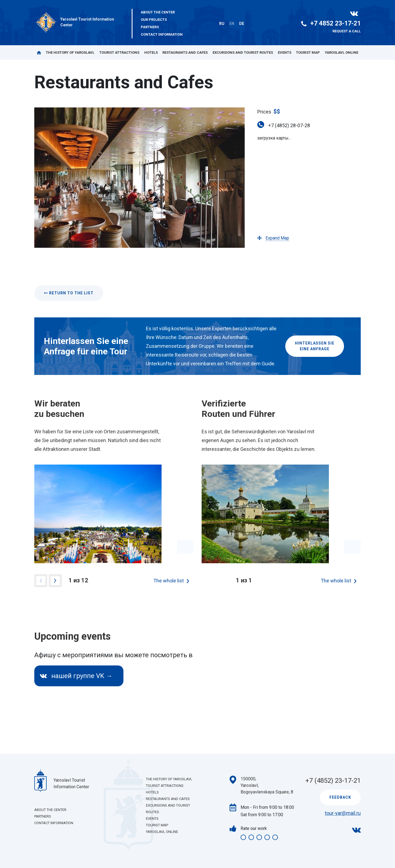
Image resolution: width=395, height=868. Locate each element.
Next (55, 581)
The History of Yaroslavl (70, 52)
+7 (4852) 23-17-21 (333, 781)
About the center (158, 12)
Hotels (151, 52)
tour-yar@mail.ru (343, 813)
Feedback (340, 797)
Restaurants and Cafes (185, 52)
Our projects (154, 20)
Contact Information (162, 34)
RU (222, 24)
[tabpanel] (114, 514)
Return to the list (69, 293)
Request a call (347, 31)
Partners (150, 27)
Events (285, 52)
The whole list (169, 581)
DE (242, 24)
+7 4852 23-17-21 (331, 23)
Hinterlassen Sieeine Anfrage (315, 346)
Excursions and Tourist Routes (243, 52)
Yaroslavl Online (342, 52)
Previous (41, 581)
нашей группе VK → (76, 676)
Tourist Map (308, 52)
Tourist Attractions (119, 52)
